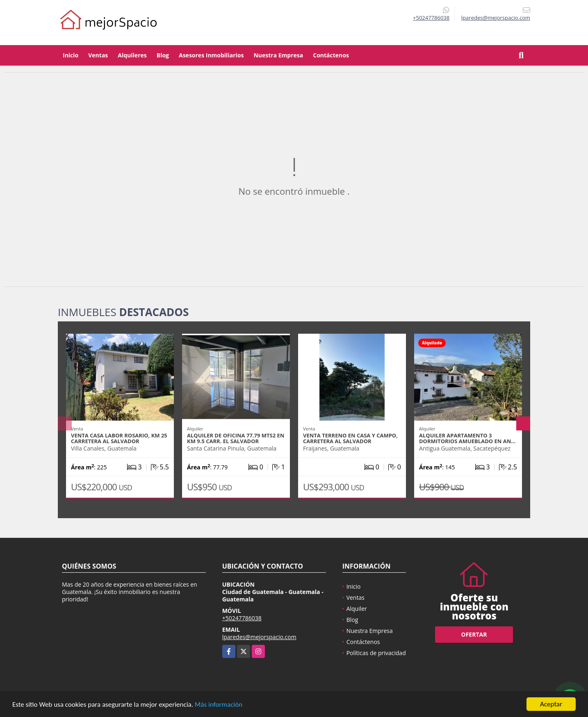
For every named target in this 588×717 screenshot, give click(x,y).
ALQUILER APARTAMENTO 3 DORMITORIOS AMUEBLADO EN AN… (467, 438)
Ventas (98, 55)
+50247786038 (431, 18)
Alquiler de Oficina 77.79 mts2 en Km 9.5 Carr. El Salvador (236, 438)
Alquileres (132, 55)
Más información (219, 704)
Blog (163, 55)
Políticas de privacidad (376, 653)
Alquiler (357, 609)
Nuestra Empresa (278, 55)
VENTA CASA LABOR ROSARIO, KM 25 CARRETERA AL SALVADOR (119, 438)
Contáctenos (331, 55)
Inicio (71, 55)
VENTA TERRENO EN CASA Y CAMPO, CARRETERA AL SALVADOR (350, 438)
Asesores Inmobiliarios (211, 55)
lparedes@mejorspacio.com (259, 637)
